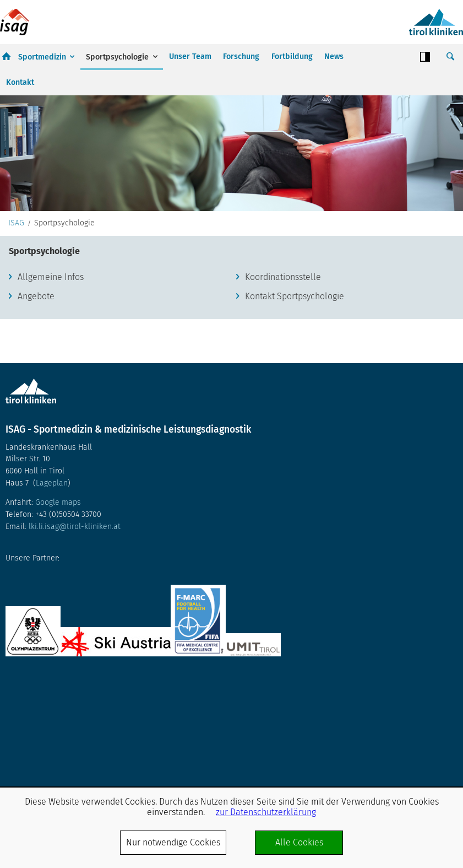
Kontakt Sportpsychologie (295, 296)
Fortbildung (292, 56)
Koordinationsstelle (283, 277)
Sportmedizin (42, 57)
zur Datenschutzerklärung (266, 812)
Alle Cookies (299, 842)
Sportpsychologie (117, 57)
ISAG (16, 223)
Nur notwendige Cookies (173, 842)
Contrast (425, 57)
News (334, 56)
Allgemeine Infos (51, 277)
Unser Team (190, 56)
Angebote (36, 296)
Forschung (241, 56)
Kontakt (20, 82)
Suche (450, 57)
